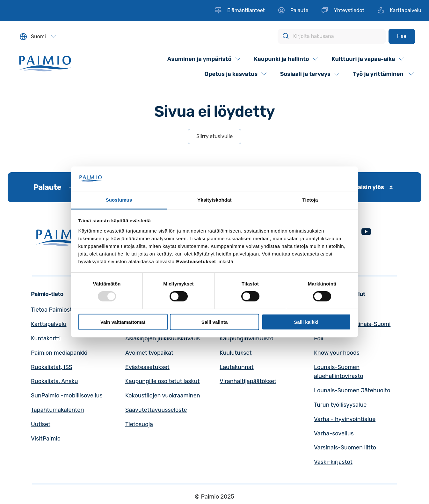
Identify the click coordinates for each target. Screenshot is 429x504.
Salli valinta (215, 322)
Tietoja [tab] (310, 200)
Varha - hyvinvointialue (345, 419)
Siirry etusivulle (214, 136)
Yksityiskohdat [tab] (214, 200)
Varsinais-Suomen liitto (345, 448)
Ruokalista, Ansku (55, 381)
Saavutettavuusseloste (156, 410)
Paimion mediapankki (59, 353)
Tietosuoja (139, 424)
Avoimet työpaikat (149, 353)
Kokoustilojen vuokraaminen (163, 396)
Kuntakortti (46, 338)
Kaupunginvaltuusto (247, 338)
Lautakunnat (237, 367)
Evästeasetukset (147, 367)
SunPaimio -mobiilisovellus (67, 396)
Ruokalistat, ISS (52, 367)
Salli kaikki (306, 322)
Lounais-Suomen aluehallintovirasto (339, 372)
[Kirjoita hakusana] (332, 36)
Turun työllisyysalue (340, 405)
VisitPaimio (46, 439)
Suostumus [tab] (119, 200)
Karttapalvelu (49, 324)
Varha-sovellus (334, 434)
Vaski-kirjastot (333, 462)
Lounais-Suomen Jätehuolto (352, 390)
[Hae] (402, 36)
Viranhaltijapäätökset (248, 381)
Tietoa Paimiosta (53, 310)
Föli (319, 338)
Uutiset (41, 424)
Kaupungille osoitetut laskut (163, 381)
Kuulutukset (236, 353)
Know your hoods (337, 353)
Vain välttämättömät (123, 322)
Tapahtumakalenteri (58, 410)
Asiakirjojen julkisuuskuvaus (163, 338)
